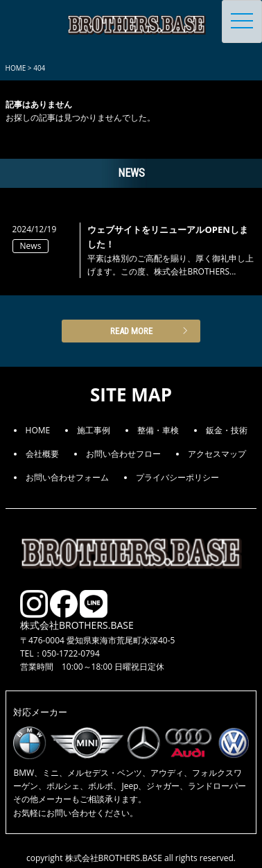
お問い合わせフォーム (67, 477)
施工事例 (94, 430)
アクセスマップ (217, 454)
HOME (38, 430)
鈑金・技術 (227, 430)
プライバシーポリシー (177, 477)
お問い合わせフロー (123, 454)
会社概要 (42, 454)
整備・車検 (158, 430)
